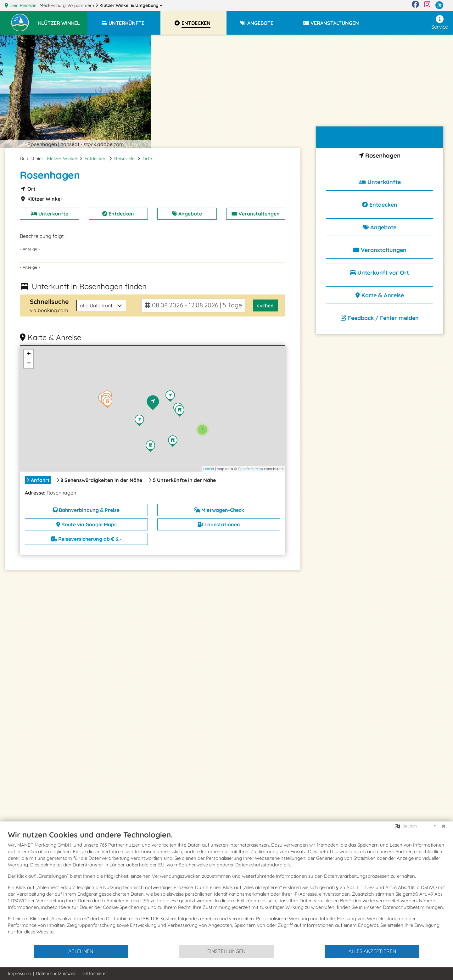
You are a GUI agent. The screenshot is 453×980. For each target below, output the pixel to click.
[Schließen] (444, 826)
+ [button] (29, 354)
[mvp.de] (439, 5)
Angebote (187, 214)
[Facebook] (415, 5)
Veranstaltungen (256, 214)
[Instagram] (427, 5)
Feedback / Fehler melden (380, 318)
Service (440, 22)
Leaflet (209, 469)
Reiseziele (124, 159)
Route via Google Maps (87, 524)
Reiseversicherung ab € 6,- (86, 539)
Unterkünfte (50, 214)
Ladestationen (219, 524)
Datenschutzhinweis (56, 973)
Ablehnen (81, 951)
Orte (147, 159)
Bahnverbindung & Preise (86, 510)
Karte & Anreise (380, 295)
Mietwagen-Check (219, 510)
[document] (226, 887)
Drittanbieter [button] (94, 973)
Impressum (19, 973)
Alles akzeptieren (372, 951)
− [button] (29, 364)
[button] (63, 20)
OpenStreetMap (250, 469)
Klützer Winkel (131, 5)
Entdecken (95, 159)
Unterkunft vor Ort (380, 273)
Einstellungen (226, 951)
